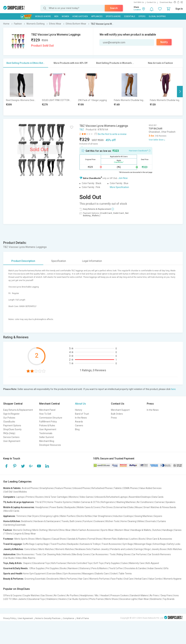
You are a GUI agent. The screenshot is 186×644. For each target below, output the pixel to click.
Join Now (123, 178)
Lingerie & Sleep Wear (25, 534)
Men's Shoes (112, 599)
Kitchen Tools (112, 521)
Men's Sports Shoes (24, 539)
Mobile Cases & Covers (89, 507)
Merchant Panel (47, 410)
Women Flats (110, 539)
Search (114, 8)
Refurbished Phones (102, 488)
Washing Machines (126, 502)
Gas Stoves (47, 595)
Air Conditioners (145, 502)
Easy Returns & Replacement (18, 410)
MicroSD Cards (12, 511)
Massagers (88, 574)
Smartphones (47, 488)
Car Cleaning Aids (52, 554)
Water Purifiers (68, 516)
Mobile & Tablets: (12, 488)
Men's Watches (46, 549)
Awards (79, 422)
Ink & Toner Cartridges (56, 497)
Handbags (168, 530)
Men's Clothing (40, 530)
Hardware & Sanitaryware (47, 521)
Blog (77, 429)
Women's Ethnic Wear (60, 530)
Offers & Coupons (12, 595)
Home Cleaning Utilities (132, 521)
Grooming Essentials (35, 579)
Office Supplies (37, 568)
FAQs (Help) (9, 433)
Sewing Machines (143, 516)
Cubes (124, 563)
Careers (79, 425)
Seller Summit (46, 437)
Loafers (134, 539)
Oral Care (129, 579)
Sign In (179, 9)
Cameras (159, 502)
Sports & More (113, 16)
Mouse (139, 507)
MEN (56, 16)
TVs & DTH (40, 502)
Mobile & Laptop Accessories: (19, 507)
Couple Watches (31, 595)
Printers (30, 497)
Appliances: (9, 516)
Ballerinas (123, 539)
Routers (40, 497)
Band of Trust (82, 414)
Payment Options (12, 425)
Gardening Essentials (15, 525)
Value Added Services (150, 488)
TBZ (82, 130)
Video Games (86, 497)
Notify (164, 42)
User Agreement (12, 441)
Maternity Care (137, 563)
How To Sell (45, 414)
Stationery (85, 568)
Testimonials (46, 433)
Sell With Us (139, 2)
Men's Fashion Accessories (86, 530)
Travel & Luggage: (13, 544)
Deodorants (53, 579)
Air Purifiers (73, 595)
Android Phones (30, 488)
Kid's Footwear (59, 563)
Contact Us (151, 2)
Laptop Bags (42, 544)
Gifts (166, 568)
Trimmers (21, 516)
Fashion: (8, 530)
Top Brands (169, 599)
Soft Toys (99, 563)
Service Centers (11, 437)
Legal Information (92, 261)
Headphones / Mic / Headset (95, 595)
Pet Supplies (52, 568)
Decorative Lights (128, 599)
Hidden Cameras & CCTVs (86, 502)
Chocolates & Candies (135, 568)
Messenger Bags (143, 544)
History (79, 410)
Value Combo (155, 579)
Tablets (118, 488)
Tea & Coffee (116, 568)
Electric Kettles (84, 516)
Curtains (162, 521)
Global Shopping (157, 16)
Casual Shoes (59, 539)
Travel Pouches (58, 544)
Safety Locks (174, 544)
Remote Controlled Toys (80, 563)
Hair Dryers (33, 516)
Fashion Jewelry (101, 549)
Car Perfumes (139, 554)
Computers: (9, 497)
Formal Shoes (95, 539)
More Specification (119, 187)
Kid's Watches (175, 549)
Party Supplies (112, 563)
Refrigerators (108, 502)
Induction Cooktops (123, 516)
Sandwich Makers (139, 595)
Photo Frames (96, 599)
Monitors (74, 497)
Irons (176, 595)
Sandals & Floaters (77, 539)
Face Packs (117, 579)
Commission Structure (51, 418)
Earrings (139, 549)
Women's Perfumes (99, 579)
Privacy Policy (9, 618)
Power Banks (56, 507)
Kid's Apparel (152, 563)
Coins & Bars (31, 549)
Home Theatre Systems (60, 502)
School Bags (159, 544)
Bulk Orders (117, 414)
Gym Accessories (72, 574)
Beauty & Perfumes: (14, 579)
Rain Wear (144, 599)
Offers (142, 16)
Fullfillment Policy (48, 422)
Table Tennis (125, 574)
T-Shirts (8, 534)
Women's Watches (65, 549)
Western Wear (122, 530)
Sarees (178, 530)
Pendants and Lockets (122, 549)
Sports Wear (107, 530)
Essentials (130, 16)
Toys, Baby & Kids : (13, 563)
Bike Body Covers (81, 554)
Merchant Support (120, 410)
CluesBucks (9, 422)
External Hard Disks (124, 507)
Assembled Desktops (140, 497)
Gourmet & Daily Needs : (16, 568)
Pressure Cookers (120, 595)
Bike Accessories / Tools (29, 554)
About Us (80, 404)
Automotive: (10, 554)
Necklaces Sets (83, 549)
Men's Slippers (43, 539)
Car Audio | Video (13, 558)
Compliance (68, 618)
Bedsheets (27, 521)
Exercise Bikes (54, 574)
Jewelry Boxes (159, 549)
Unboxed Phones (81, 488)
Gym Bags (128, 544)
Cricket (114, 574)
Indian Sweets (155, 568)
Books (63, 568)
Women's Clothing (22, 530)
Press (114, 418)
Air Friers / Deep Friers (161, 595)
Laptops (20, 497)
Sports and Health (13, 574)
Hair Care (83, 579)
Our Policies (9, 418)
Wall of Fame (83, 618)
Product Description (23, 261)
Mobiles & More (43, 16)
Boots (142, 539)
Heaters (63, 599)
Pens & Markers (100, 568)
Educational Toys (41, 563)
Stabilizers (52, 599)
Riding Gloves (124, 554)
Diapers (27, 563)
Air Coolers (60, 595)
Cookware (99, 521)
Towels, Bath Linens (72, 521)
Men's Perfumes (69, 579)
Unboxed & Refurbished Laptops (111, 497)
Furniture (88, 521)
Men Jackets (20, 599)
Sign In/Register (11, 414)
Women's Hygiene (172, 579)
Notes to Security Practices (48, 618)
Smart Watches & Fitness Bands (160, 507)
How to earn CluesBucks (140, 150)
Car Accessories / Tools (103, 554)
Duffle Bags (29, 544)
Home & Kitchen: (12, 521)
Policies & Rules (47, 425)
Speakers (170, 502)
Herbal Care (141, 579)
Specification (59, 261)
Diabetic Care (102, 574)
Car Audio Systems (78, 599)
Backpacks (70, 507)
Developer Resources (50, 445)
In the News (81, 418)
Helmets (67, 554)
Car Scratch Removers (159, 554)
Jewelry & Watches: (14, 549)
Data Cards (158, 497)
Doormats (151, 521)
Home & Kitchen (80, 16)
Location (137, 10)
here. (174, 389)
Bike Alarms (29, 558)
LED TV (8, 599)
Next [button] (180, 92)
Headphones (42, 507)
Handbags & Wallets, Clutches (146, 530)
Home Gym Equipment (34, 574)
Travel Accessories (111, 544)
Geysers (158, 516)
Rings (147, 549)
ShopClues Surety (12, 429)
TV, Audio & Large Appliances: (19, 502)
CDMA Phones (130, 488)
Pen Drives (107, 507)
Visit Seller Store (156, 140)
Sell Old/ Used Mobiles (16, 492)
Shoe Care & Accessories (159, 539)
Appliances (97, 16)
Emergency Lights (49, 516)
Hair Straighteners (103, 516)
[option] (21, 91)
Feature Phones (63, 488)
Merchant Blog (47, 441)
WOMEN (65, 16)
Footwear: (9, 539)
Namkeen (73, 568)
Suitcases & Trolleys (90, 544)
